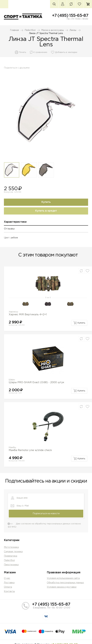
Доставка (9, 583)
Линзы (73, 30)
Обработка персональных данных (65, 583)
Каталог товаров (4, 4)
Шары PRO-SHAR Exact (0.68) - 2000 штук (36, 382)
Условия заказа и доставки (62, 587)
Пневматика (11, 556)
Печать (23, 52)
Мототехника (11, 547)
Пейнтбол (30, 30)
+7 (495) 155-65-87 (70, 16)
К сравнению (40, 52)
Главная (14, 30)
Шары (12, 380)
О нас (7, 578)
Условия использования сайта (63, 578)
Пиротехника (11, 565)
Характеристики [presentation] (15, 222)
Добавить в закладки (66, 52)
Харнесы (13, 312)
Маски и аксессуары (53, 30)
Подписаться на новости (46, 514)
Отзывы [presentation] (9, 229)
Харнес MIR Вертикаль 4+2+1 (28, 315)
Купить (46, 202)
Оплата (8, 587)
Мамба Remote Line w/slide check (30, 450)
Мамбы (12, 448)
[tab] (46, 223)
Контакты (9, 591)
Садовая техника (13, 552)
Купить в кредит (46, 211)
